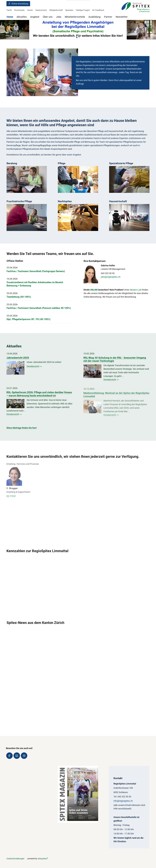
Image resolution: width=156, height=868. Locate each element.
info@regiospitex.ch (123, 801)
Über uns (48, 17)
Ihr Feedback (98, 10)
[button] (77, 38)
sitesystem (43, 859)
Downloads (19, 10)
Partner (108, 17)
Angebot (35, 17)
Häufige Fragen (83, 10)
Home (10, 17)
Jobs (59, 17)
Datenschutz (41, 10)
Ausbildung (94, 17)
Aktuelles (22, 17)
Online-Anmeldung (18, 4)
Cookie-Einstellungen (15, 859)
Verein (30, 10)
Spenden (69, 10)
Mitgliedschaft (56, 10)
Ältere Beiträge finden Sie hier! (22, 428)
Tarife (9, 10)
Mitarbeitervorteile (75, 17)
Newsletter (122, 17)
